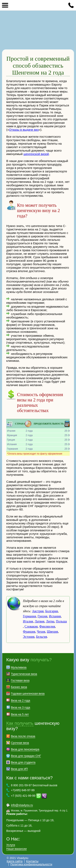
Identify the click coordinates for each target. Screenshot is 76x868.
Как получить (20, 723)
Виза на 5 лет (20, 714)
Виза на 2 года (21, 700)
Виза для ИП (19, 769)
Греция (43, 616)
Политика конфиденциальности (31, 864)
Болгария (52, 611)
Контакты (32, 861)
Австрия (38, 611)
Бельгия (42, 637)
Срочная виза (20, 743)
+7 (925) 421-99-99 (23, 796)
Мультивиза (19, 667)
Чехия (41, 632)
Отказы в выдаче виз (24, 130)
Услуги (11, 845)
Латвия (40, 621)
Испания (55, 616)
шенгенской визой (36, 154)
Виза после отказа (23, 736)
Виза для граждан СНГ (26, 756)
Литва (50, 621)
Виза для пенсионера (25, 749)
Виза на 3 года (21, 707)
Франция (29, 632)
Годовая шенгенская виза (28, 694)
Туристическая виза (24, 674)
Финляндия (47, 626)
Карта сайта (15, 861)
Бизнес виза (19, 687)
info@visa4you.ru (22, 805)
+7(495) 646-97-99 (23, 790)
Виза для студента (23, 762)
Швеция (52, 632)
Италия (28, 621)
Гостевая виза (20, 680)
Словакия (31, 626)
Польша (61, 621)
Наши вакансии (17, 849)
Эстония (29, 637)
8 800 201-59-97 (71, 5)
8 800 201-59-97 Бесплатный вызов (34, 785)
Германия (29, 616)
